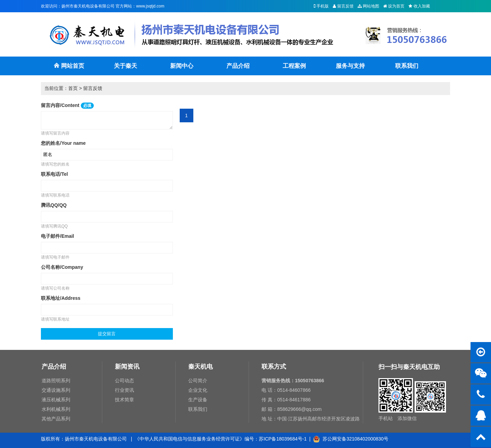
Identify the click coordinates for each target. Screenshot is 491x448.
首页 (73, 88)
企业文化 (198, 390)
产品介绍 (238, 66)
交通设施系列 (56, 390)
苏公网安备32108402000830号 (351, 439)
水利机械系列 (56, 409)
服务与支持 (350, 66)
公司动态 (124, 381)
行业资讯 (124, 390)
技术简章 (124, 400)
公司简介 (198, 381)
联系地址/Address (61, 298)
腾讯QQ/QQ (54, 205)
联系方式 (274, 367)
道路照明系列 (56, 381)
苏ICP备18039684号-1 (283, 439)
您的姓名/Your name (63, 143)
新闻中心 (182, 66)
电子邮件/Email (57, 236)
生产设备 (198, 400)
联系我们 (407, 66)
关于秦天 (125, 66)
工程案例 (294, 66)
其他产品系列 (56, 419)
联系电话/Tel (54, 174)
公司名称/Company (62, 267)
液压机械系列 (56, 400)
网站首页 (69, 69)
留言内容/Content (67, 105)
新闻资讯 (127, 367)
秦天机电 (200, 367)
